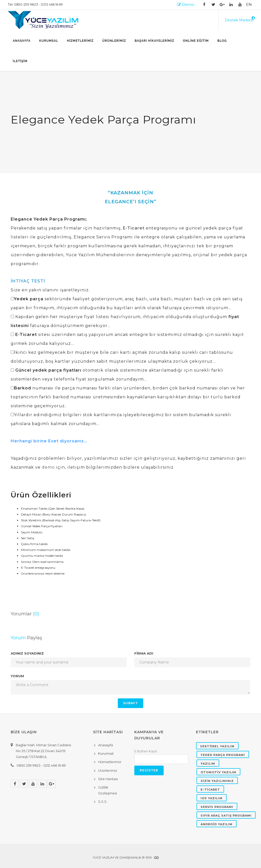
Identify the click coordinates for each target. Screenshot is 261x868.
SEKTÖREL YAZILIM (217, 746)
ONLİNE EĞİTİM (196, 41)
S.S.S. (103, 802)
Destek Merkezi (239, 20)
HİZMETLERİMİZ (80, 41)
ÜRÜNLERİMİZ (114, 41)
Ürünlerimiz (108, 770)
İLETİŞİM (20, 61)
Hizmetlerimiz (110, 762)
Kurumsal (49, 41)
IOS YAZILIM (212, 798)
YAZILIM (208, 764)
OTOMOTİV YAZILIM (218, 772)
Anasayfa (22, 41)
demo (48, 467)
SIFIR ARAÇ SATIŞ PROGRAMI (226, 816)
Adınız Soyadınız (27, 653)
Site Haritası (108, 779)
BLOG (222, 41)
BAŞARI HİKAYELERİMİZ (154, 41)
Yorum (17, 676)
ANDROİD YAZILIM (217, 824)
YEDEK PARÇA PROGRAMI (223, 755)
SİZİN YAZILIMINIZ (217, 781)
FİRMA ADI (144, 653)
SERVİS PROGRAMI (217, 807)
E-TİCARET (210, 790)
